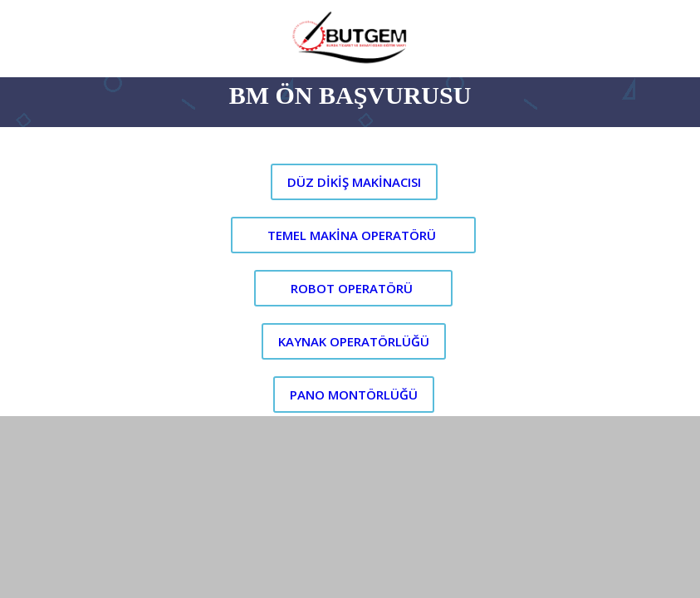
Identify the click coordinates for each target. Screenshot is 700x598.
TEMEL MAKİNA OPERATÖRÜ (352, 235)
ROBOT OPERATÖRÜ (352, 288)
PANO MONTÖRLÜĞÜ (354, 395)
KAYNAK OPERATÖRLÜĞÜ (354, 341)
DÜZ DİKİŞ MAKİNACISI (354, 182)
